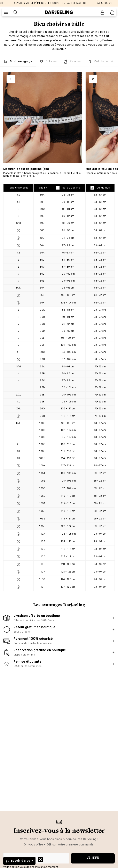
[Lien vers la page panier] (112, 12)
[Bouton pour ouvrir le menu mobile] (6, 12)
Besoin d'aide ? (22, 861)
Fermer (40, 860)
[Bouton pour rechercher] (16, 12)
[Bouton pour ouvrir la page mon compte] (102, 12)
